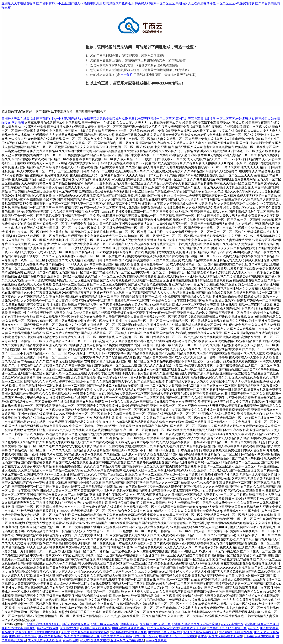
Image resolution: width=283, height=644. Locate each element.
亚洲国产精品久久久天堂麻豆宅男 (195, 624)
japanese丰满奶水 (232, 624)
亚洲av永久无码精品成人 (127, 640)
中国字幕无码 (129, 624)
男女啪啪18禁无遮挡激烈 (165, 632)
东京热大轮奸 (69, 628)
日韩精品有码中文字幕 (259, 636)
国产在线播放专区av (76, 624)
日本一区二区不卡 (146, 636)
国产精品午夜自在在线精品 (90, 632)
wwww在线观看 (156, 640)
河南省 (65, 632)
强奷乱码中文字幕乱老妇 (19, 628)
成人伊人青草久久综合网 (45, 640)
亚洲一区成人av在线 (105, 624)
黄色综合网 (71, 640)
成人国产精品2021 (51, 636)
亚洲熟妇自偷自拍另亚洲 (262, 624)
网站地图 (18, 123)
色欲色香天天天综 (193, 628)
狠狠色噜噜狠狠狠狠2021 (129, 628)
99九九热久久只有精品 (116, 636)
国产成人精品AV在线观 (163, 628)
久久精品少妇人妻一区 (155, 624)
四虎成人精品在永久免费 (225, 636)
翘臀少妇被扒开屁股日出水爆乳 (37, 632)
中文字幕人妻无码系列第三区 (227, 628)
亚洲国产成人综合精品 (95, 628)
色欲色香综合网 (48, 628)
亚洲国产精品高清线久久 (200, 632)
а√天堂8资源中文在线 (94, 640)
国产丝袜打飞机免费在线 (236, 632)
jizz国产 (253, 628)
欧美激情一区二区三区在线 (178, 636)
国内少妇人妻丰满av (23, 636)
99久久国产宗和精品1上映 (82, 636)
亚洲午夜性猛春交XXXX (44, 624)
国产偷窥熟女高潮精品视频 (128, 632)
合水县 (202, 636)
